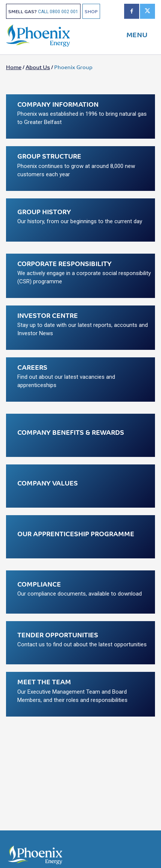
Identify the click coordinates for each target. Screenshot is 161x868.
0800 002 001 (64, 12)
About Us (38, 67)
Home (14, 67)
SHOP (91, 11)
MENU (137, 34)
